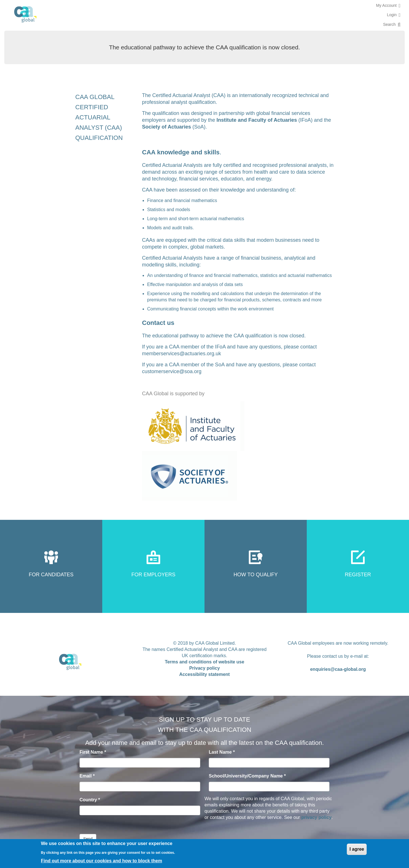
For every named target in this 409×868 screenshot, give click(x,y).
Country (90, 800)
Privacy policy (204, 668)
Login (392, 15)
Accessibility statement (204, 674)
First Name (93, 752)
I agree (357, 849)
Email (87, 776)
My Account (386, 5)
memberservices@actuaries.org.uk (181, 354)
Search (389, 24)
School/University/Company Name (247, 776)
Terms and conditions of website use (204, 662)
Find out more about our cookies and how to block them (102, 861)
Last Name (222, 752)
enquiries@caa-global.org (338, 669)
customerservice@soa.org (172, 371)
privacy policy (317, 817)
